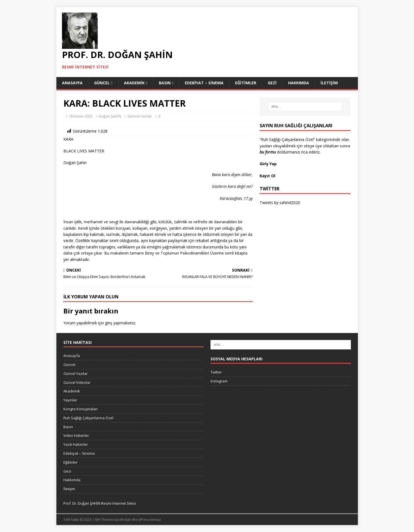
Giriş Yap (269, 164)
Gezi (272, 83)
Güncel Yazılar (140, 116)
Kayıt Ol (267, 176)
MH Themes (104, 520)
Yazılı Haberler (76, 444)
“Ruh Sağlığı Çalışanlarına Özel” (287, 139)
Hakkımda (299, 83)
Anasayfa (72, 83)
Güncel (102, 83)
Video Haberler (76, 435)
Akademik (134, 83)
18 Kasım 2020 (81, 116)
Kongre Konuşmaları (81, 409)
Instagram (219, 381)
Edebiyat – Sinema (204, 83)
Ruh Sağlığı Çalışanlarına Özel (88, 418)
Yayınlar (70, 400)
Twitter (216, 372)
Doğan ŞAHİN (110, 116)
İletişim (329, 83)
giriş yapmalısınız (120, 323)
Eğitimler (246, 83)
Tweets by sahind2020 (280, 203)
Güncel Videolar (77, 382)
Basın (165, 83)
